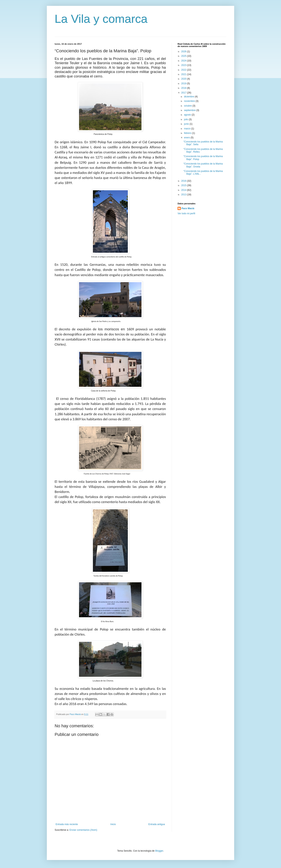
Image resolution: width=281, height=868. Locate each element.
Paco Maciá (188, 208)
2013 (184, 195)
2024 (184, 61)
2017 (184, 93)
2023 (184, 65)
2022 (184, 70)
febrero (188, 133)
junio (187, 124)
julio (186, 119)
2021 (184, 74)
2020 (184, 79)
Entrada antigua (157, 824)
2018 (184, 88)
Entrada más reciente (67, 824)
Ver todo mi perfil (186, 213)
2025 (184, 56)
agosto (188, 115)
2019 (184, 84)
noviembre (190, 101)
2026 (184, 52)
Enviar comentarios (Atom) (83, 830)
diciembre (189, 97)
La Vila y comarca (101, 19)
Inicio (113, 824)
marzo (188, 129)
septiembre (190, 110)
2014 (184, 190)
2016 (184, 181)
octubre (188, 106)
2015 (184, 185)
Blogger (159, 851)
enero (187, 138)
